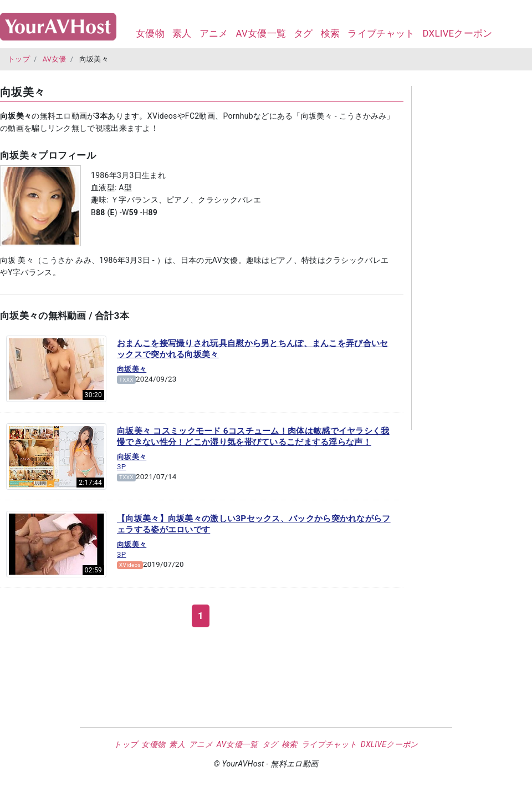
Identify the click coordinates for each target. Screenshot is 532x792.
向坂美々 (132, 369)
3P (121, 467)
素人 (182, 33)
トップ (19, 59)
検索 (331, 33)
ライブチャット (381, 33)
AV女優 (55, 59)
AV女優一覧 (261, 33)
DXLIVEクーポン (457, 33)
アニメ (214, 33)
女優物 (150, 33)
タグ (303, 33)
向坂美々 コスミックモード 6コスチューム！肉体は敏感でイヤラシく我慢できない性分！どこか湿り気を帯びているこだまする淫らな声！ (253, 436)
